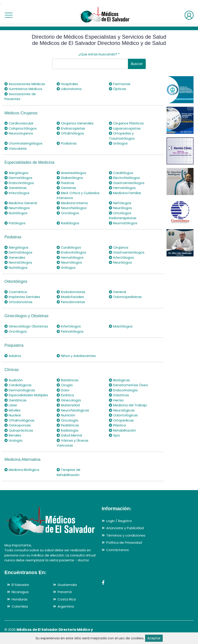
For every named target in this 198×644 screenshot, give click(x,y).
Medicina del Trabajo (128, 405)
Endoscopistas (71, 128)
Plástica (118, 425)
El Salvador (20, 585)
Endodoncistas (71, 292)
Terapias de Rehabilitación (69, 472)
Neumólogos (17, 208)
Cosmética (16, 292)
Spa (114, 435)
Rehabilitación (123, 430)
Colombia (20, 606)
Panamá (65, 592)
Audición (14, 380)
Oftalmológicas (20, 420)
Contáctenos (118, 550)
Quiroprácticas (19, 430)
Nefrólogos (120, 203)
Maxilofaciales (70, 297)
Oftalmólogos (70, 133)
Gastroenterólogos (127, 183)
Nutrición (66, 415)
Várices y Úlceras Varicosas (73, 443)
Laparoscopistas (125, 128)
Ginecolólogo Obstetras (27, 326)
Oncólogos (68, 213)
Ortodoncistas (19, 302)
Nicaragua (20, 592)
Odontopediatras (126, 297)
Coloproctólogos (21, 128)
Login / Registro (119, 521)
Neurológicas (122, 410)
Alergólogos (17, 173)
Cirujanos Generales (76, 123)
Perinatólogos (70, 331)
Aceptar (154, 638)
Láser (11, 405)
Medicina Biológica (22, 470)
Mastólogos (121, 326)
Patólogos (15, 223)
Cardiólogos (121, 173)
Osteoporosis (18, 425)
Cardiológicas (18, 385)
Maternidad (68, 405)
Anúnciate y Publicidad (125, 528)
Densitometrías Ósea (129, 385)
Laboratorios (69, 89)
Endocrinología (123, 390)
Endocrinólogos (19, 183)
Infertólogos (69, 326)
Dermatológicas (20, 390)
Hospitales (68, 84)
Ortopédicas (122, 420)
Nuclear (13, 415)
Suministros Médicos (24, 89)
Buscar (137, 64)
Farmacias (120, 84)
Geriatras (67, 188)
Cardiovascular (19, 123)
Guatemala (67, 585)
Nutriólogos (16, 213)
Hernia (116, 400)
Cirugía (65, 385)
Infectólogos (17, 193)
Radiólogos (68, 223)
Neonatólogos (19, 262)
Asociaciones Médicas (25, 84)
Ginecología (69, 400)
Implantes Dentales (23, 297)
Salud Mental (70, 435)
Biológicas (119, 380)
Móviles (13, 410)
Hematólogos (123, 188)
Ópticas (118, 89)
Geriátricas (16, 400)
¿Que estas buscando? (99, 54)
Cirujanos (119, 247)
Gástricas (119, 395)
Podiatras (67, 143)
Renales (13, 435)
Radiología (68, 430)
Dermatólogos (19, 178)
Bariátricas (68, 380)
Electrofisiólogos (125, 178)
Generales (15, 257)
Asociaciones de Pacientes (20, 96)
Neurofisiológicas (73, 410)
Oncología (67, 420)
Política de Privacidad (124, 542)
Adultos (13, 356)
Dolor (63, 390)
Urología (14, 440)
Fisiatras (66, 183)
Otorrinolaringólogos (24, 143)
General (118, 292)
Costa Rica (67, 599)
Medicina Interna (73, 203)
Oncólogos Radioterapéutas (123, 216)
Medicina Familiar (125, 193)
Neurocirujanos (19, 133)
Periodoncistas (71, 302)
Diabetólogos (70, 178)
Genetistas (16, 188)
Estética (66, 395)
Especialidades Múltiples (27, 395)
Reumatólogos (123, 223)
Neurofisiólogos (72, 208)
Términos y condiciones (126, 535)
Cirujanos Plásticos (127, 123)
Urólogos (118, 143)
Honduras (20, 599)
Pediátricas (68, 425)
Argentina (66, 606)
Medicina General (21, 203)
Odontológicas (123, 415)
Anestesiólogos (72, 173)
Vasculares (16, 148)
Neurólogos (121, 208)
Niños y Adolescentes (77, 356)
